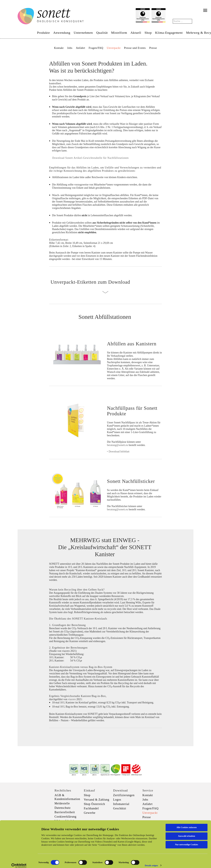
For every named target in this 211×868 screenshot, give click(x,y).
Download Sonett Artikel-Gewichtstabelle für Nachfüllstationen (90, 158)
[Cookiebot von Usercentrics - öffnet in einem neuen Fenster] (19, 862)
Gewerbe (90, 813)
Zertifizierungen (124, 795)
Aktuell (136, 33)
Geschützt (120, 808)
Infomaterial (121, 804)
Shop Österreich (94, 804)
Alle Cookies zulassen (187, 824)
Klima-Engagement (169, 33)
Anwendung (62, 33)
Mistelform (119, 33)
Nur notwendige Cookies (186, 841)
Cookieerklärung (65, 817)
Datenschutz (63, 808)
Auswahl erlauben (187, 833)
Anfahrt (81, 48)
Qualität (102, 33)
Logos (117, 800)
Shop (148, 33)
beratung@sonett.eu (118, 445)
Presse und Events (135, 48)
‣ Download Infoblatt (118, 452)
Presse (153, 48)
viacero (72, 699)
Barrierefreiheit (65, 812)
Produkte (43, 33)
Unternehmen (83, 33)
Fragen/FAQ (96, 48)
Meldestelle (62, 803)
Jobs (70, 48)
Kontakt (59, 48)
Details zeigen (151, 862)
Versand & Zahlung (97, 800)
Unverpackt (114, 48)
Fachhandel (91, 808)
